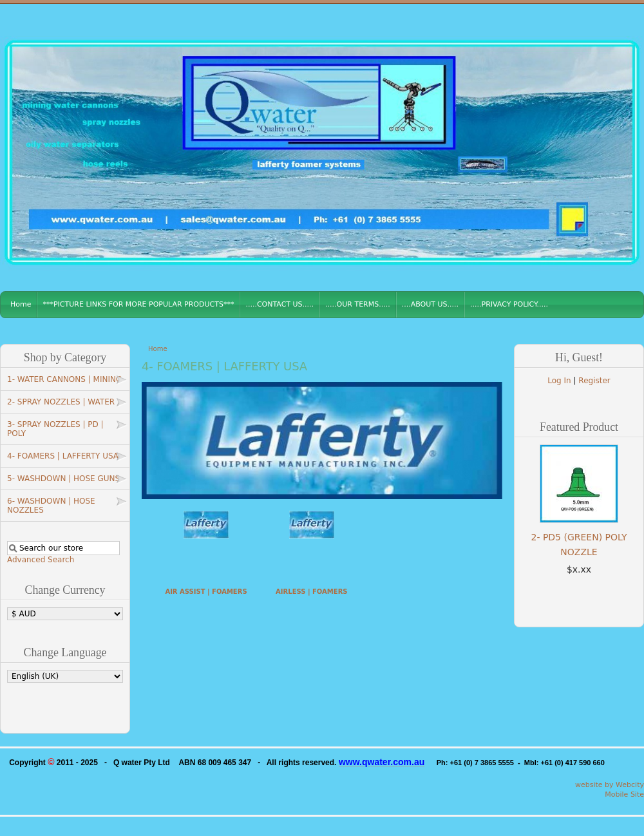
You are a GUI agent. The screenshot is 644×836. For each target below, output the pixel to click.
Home (21, 304)
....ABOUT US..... (430, 304)
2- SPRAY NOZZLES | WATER (61, 402)
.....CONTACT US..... (279, 304)
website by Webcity (610, 785)
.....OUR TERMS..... (358, 304)
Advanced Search (41, 560)
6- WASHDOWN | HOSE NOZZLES (51, 506)
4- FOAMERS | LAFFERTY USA (63, 456)
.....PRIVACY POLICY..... (509, 304)
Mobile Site (624, 794)
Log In (559, 381)
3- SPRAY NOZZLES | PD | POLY (55, 429)
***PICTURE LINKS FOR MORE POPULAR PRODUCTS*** (138, 304)
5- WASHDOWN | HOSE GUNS (63, 479)
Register (594, 381)
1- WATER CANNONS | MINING (64, 379)
